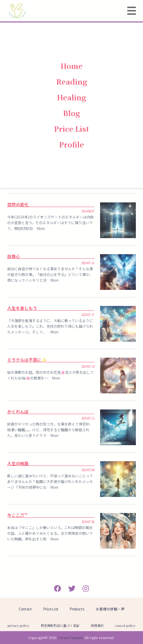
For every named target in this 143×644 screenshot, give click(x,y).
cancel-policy (125, 626)
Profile (71, 144)
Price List (71, 129)
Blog (71, 113)
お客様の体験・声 (110, 609)
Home (71, 66)
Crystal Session (70, 637)
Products (77, 609)
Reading (72, 82)
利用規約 (97, 626)
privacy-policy (18, 626)
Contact (25, 609)
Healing (71, 97)
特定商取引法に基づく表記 (60, 626)
